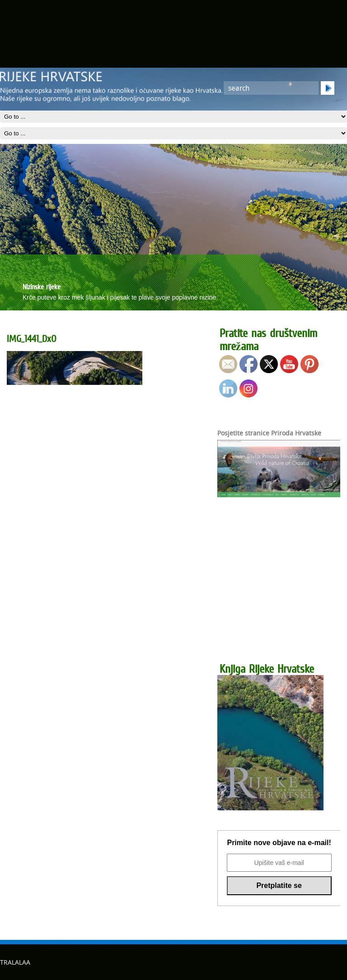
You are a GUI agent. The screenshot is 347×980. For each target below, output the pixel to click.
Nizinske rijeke (42, 287)
